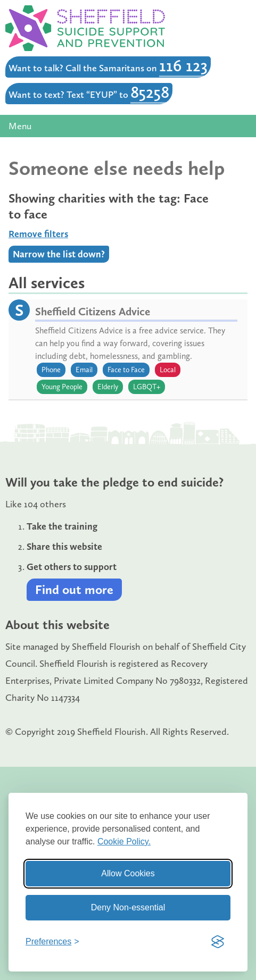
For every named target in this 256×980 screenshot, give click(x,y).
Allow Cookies (128, 873)
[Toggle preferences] (52, 942)
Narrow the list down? (59, 254)
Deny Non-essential (128, 907)
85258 (150, 92)
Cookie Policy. (124, 841)
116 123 (183, 65)
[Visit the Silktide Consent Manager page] (218, 942)
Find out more (74, 589)
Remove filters (38, 234)
